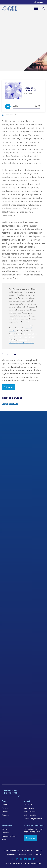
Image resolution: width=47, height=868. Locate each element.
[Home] (9, 9)
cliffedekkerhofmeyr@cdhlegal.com (21, 343)
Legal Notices (27, 851)
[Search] (44, 8)
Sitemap (38, 854)
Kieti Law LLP (30, 812)
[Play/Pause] (8, 107)
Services (5, 833)
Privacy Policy (11, 854)
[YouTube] (30, 859)
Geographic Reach (9, 836)
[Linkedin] (26, 859)
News (4, 840)
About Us (28, 805)
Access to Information (11, 851)
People (5, 808)
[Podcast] (34, 859)
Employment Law (10, 404)
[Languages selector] (39, 2)
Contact (5, 815)
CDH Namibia (30, 815)
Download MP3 (10, 115)
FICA (31, 854)
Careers (5, 812)
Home (4, 805)
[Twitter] (17, 859)
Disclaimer (22, 854)
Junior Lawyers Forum (33, 819)
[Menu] (37, 8)
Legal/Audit (39, 851)
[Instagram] (21, 859)
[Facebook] (13, 859)
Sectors (5, 829)
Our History (29, 808)
